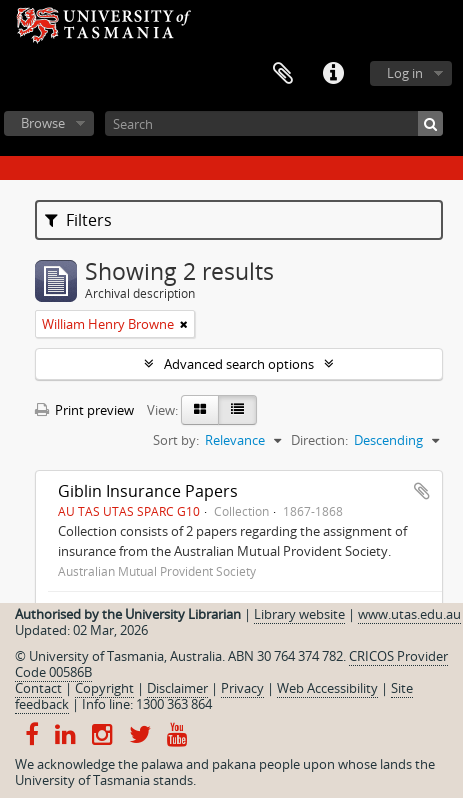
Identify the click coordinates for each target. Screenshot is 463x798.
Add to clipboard (422, 491)
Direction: (319, 440)
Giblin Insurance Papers (148, 491)
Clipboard (283, 74)
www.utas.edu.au (409, 614)
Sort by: (176, 440)
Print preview (84, 410)
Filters (78, 220)
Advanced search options (239, 364)
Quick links (333, 74)
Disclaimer (177, 688)
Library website (299, 614)
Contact (38, 688)
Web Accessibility (327, 688)
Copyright (104, 688)
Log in (405, 73)
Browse (43, 123)
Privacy (242, 688)
